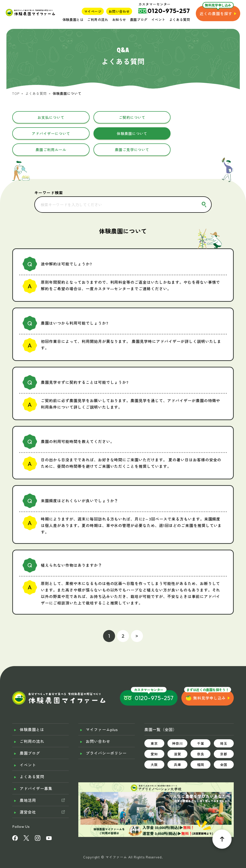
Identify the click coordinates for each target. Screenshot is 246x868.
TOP (16, 93)
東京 (154, 729)
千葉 (201, 729)
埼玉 (224, 729)
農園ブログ (139, 19)
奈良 (201, 739)
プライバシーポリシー (106, 738)
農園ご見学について (198, 135)
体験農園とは (73, 19)
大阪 (154, 750)
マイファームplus (102, 715)
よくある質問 (180, 19)
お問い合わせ (119, 11)
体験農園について (48, 135)
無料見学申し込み (209, 683)
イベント (158, 19)
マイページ (93, 11)
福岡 (201, 750)
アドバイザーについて (198, 118)
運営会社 (28, 797)
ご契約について (123, 118)
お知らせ (119, 19)
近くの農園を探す (216, 13)
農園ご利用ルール (123, 135)
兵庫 (178, 750)
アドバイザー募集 (36, 774)
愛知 (154, 739)
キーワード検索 (49, 178)
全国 (224, 750)
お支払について (48, 118)
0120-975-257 (154, 683)
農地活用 (28, 785)
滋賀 (178, 739)
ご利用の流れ (98, 19)
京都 (224, 739)
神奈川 (177, 729)
